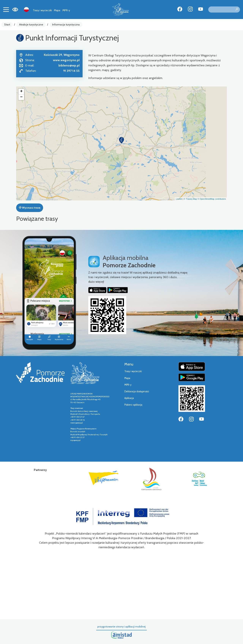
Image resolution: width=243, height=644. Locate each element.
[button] (121, 140)
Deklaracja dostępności (137, 391)
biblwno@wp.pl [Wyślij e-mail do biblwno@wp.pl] (69, 65)
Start (7, 25)
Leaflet (179, 199)
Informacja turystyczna (66, 25)
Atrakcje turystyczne (31, 25)
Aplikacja (129, 398)
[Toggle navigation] (6, 9)
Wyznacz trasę (30, 208)
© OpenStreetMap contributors (212, 199)
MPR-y (66, 10)
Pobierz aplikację (133, 405)
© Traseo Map (190, 199)
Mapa (57, 10)
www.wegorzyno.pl (66, 60)
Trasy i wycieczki (42, 10)
